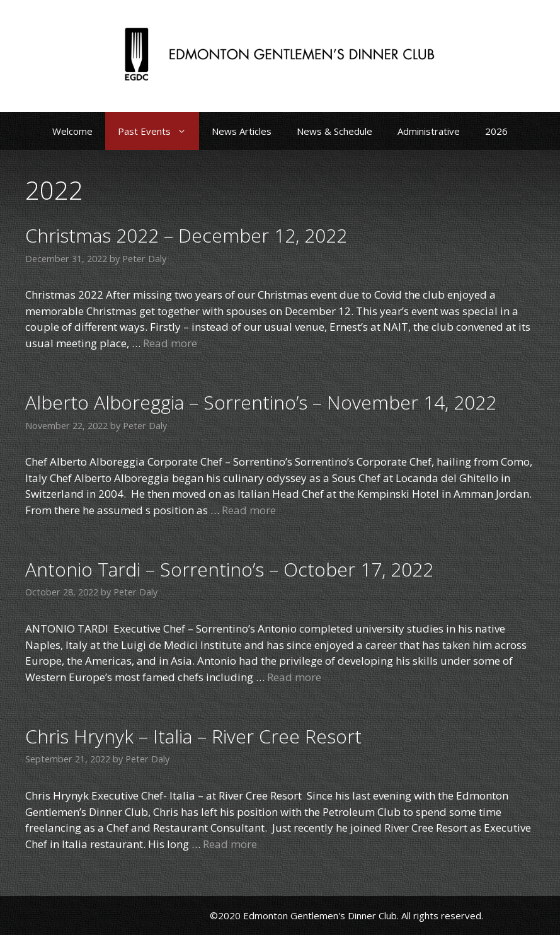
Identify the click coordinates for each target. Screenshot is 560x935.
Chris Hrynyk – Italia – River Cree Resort (193, 736)
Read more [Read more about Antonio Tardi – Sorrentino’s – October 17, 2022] (294, 677)
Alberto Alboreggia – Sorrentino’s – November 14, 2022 (261, 402)
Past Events (158, 131)
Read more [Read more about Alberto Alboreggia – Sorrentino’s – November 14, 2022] (249, 510)
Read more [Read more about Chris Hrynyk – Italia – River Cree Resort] (230, 844)
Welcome (72, 131)
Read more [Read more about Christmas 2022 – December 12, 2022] (170, 343)
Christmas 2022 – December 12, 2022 (186, 235)
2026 (496, 131)
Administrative (429, 131)
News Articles (242, 131)
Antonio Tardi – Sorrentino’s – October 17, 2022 (229, 569)
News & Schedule (334, 131)
